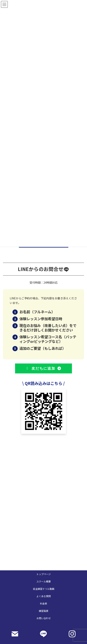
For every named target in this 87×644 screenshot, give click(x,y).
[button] (43, 368)
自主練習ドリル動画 (44, 589)
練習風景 (44, 611)
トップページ (44, 574)
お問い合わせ (44, 618)
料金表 (44, 603)
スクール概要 (44, 581)
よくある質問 (44, 596)
